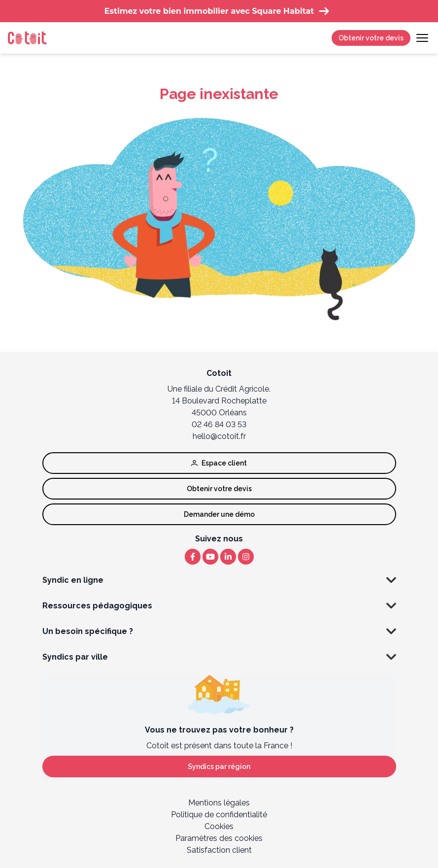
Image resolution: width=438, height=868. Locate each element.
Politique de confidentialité (219, 815)
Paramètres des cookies (219, 838)
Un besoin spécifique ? (219, 632)
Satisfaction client (219, 850)
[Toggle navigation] (422, 38)
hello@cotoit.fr (219, 436)
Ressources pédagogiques (219, 606)
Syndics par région (219, 767)
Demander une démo (219, 514)
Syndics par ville (219, 657)
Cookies (219, 826)
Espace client (219, 463)
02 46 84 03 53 (219, 424)
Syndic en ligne (219, 580)
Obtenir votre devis (371, 38)
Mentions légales (219, 803)
